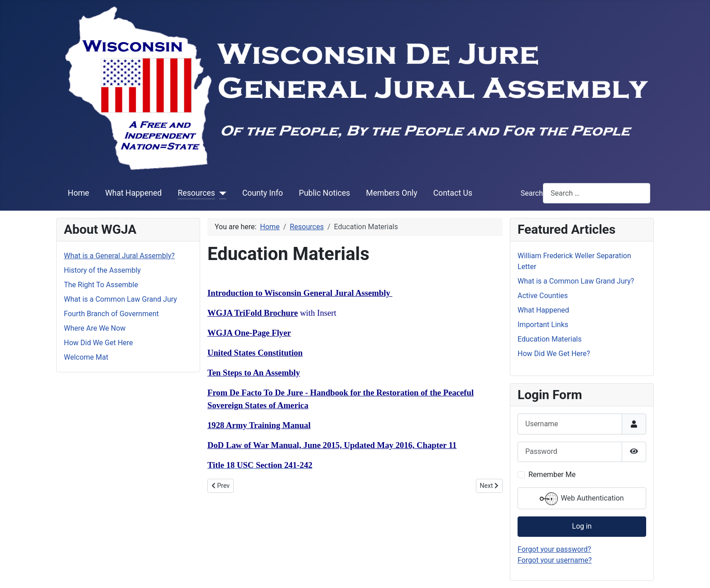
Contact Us (453, 193)
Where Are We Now (95, 328)
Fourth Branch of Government (111, 314)
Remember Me (552, 475)
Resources (196, 193)
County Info (263, 193)
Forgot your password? (554, 549)
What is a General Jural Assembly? (119, 256)
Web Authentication (582, 499)
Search (532, 193)
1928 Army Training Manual (259, 425)
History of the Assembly (102, 270)
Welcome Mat (86, 357)
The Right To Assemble (101, 285)
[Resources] (221, 193)
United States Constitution (255, 353)
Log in (582, 526)
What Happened (133, 193)
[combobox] (597, 193)
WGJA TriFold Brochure (253, 313)
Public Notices (324, 193)
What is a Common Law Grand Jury (120, 299)
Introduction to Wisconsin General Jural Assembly (300, 293)
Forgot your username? (555, 560)
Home (79, 193)
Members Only (391, 193)
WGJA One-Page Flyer (249, 333)
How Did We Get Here (98, 343)
